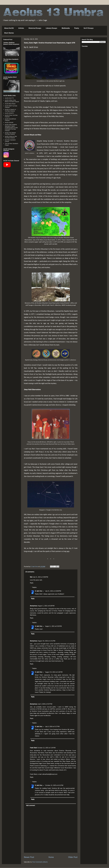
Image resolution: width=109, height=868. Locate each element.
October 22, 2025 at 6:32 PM (54, 785)
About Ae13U (9, 28)
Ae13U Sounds (9, 122)
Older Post (73, 857)
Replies (35, 587)
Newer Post (29, 857)
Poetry (77, 28)
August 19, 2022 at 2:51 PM (47, 641)
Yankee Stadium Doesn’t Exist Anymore (11, 43)
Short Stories (9, 33)
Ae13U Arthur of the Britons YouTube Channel (12, 101)
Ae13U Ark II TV (9, 98)
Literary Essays (51, 28)
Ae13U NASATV (9, 113)
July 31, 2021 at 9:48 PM (40, 577)
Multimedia (66, 28)
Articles (21, 28)
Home (51, 857)
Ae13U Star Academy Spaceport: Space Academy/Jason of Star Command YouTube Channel (11, 128)
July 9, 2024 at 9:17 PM (52, 727)
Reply (32, 583)
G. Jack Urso (39, 591)
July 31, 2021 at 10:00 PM (53, 591)
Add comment (31, 806)
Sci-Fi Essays (89, 28)
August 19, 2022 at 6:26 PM (54, 672)
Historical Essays (35, 28)
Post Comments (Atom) (40, 862)
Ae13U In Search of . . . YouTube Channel (11, 110)
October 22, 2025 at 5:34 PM (46, 748)
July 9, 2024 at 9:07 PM (45, 704)
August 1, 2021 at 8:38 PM (46, 606)
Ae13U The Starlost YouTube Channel (10, 133)
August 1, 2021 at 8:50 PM (53, 626)
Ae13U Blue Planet (10, 104)
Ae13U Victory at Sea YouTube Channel (11, 137)
